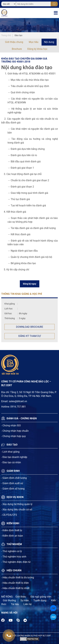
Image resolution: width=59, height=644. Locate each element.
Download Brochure (30, 327)
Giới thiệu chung (14, 42)
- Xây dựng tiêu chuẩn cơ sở (17, 509)
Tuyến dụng (40, 600)
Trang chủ (6, 35)
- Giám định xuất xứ (12, 483)
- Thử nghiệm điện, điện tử (16, 562)
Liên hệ (27, 604)
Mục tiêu (34, 42)
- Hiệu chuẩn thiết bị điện (15, 583)
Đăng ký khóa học (37, 49)
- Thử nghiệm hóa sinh (14, 557)
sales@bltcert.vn (18, 401)
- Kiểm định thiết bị (12, 530)
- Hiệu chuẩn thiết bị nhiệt (15, 588)
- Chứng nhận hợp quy (14, 436)
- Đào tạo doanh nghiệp (14, 457)
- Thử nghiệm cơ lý (12, 551)
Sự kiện (25, 600)
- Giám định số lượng (13, 489)
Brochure (17, 49)
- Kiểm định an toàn (12, 536)
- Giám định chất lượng (14, 478)
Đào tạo (18, 35)
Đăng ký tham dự (30, 336)
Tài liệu (15, 604)
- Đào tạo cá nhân (11, 462)
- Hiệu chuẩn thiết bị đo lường (18, 577)
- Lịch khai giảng (10, 452)
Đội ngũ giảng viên (41, 597)
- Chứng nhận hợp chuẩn (15, 431)
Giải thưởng (9, 600)
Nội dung (49, 42)
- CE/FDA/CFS (9, 515)
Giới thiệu (21, 597)
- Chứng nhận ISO (11, 425)
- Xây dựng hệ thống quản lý (17, 504)
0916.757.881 (18, 407)
